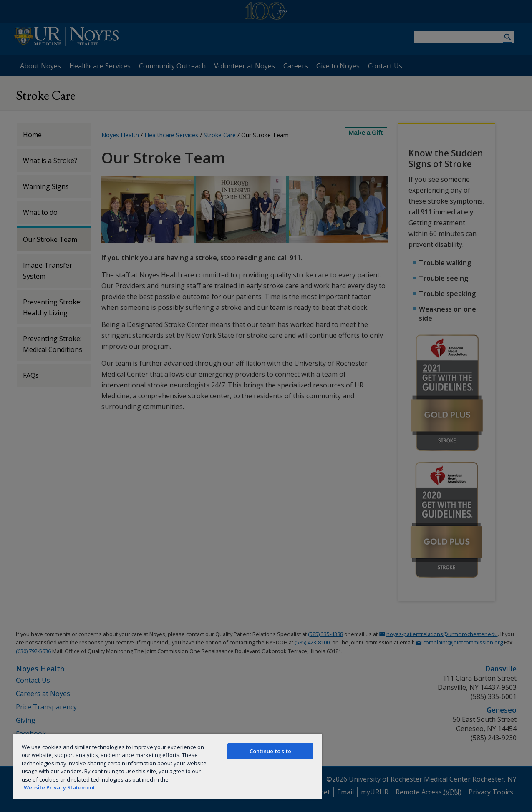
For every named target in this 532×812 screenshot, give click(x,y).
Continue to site (271, 751)
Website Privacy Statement (59, 787)
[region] (168, 766)
